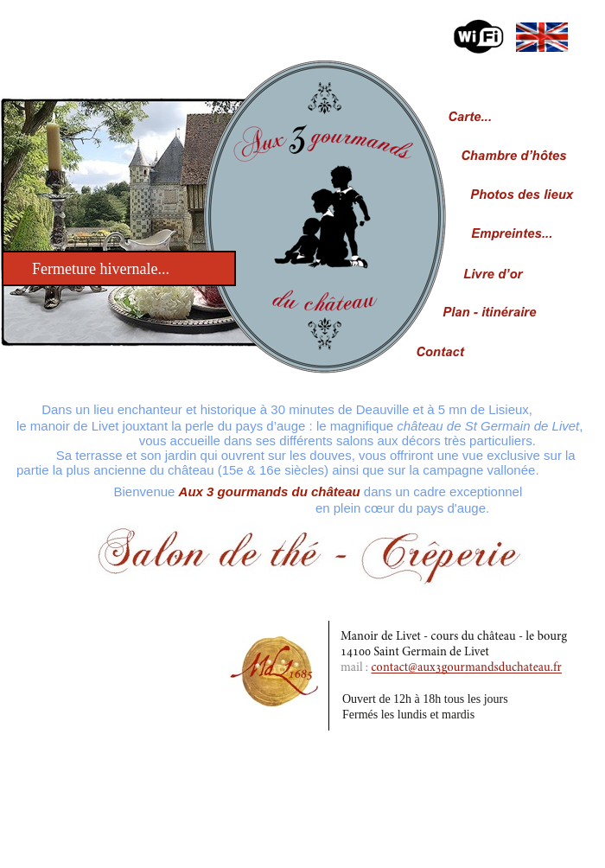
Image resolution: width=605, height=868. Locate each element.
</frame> (66, 51)
